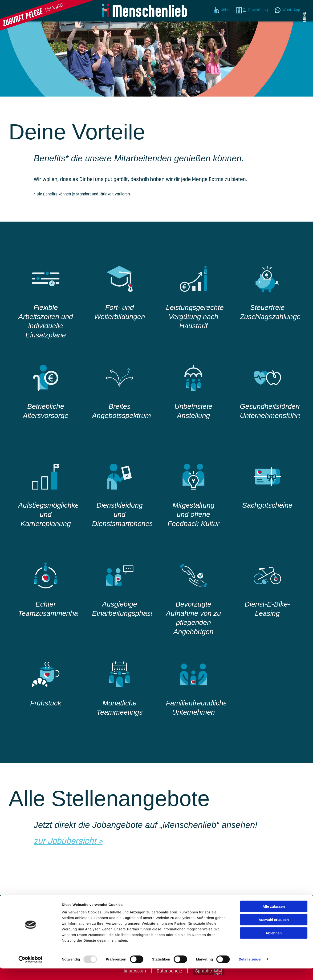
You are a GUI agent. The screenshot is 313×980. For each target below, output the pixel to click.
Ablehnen (274, 944)
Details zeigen (250, 971)
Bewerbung (258, 10)
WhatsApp (291, 10)
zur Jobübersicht (65, 842)
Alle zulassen (274, 918)
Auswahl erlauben (274, 931)
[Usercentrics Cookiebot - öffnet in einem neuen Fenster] (30, 971)
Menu (305, 17)
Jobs (225, 10)
